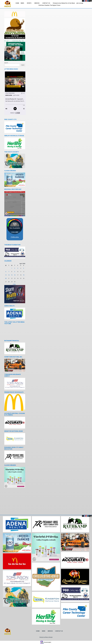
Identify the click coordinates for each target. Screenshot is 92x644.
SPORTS (29, 3)
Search (6, 63)
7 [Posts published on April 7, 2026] (9, 272)
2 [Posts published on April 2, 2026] (15, 268)
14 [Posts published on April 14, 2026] (9, 275)
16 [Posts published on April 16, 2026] (15, 275)
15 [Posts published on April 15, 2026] (12, 275)
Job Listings (80, 3)
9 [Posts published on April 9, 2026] (15, 272)
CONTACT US (46, 3)
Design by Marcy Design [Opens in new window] (46, 637)
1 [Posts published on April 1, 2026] (12, 268)
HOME (17, 3)
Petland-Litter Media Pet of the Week (64, 3)
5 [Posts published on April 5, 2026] (24, 268)
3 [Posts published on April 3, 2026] (18, 268)
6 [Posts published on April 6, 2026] (6, 272)
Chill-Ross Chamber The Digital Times (49, 5)
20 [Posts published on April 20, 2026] (6, 278)
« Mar (14, 284)
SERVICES (37, 3)
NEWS (22, 3)
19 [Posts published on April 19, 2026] (24, 275)
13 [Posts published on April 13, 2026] (6, 275)
